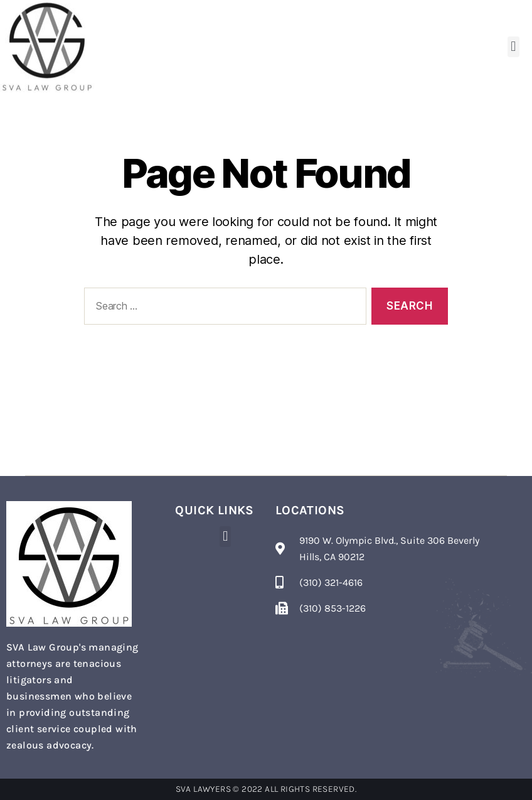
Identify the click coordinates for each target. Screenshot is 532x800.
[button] (513, 47)
